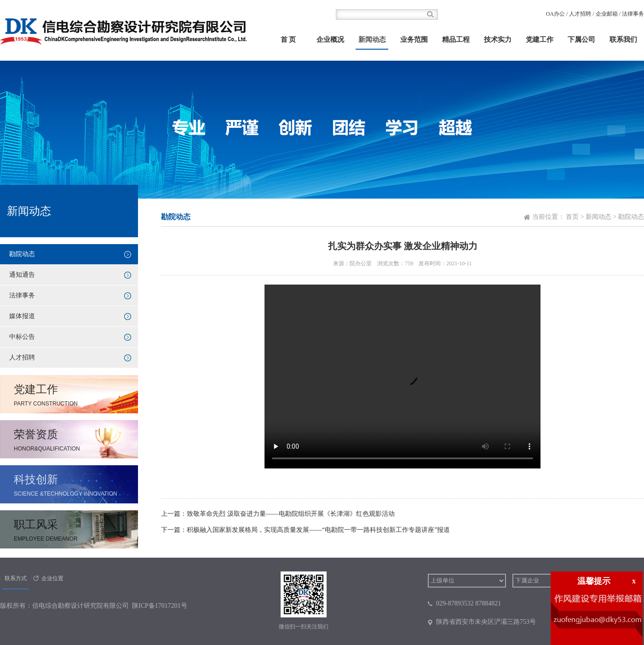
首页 (572, 217)
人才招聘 (580, 14)
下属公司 (581, 40)
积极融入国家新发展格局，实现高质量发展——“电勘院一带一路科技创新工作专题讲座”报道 (318, 530)
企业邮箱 (607, 14)
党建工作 (540, 40)
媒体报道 (22, 316)
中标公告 (22, 337)
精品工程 (456, 40)
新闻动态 (372, 40)
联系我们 (623, 40)
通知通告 (22, 275)
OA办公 (555, 14)
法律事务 (633, 14)
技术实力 (498, 40)
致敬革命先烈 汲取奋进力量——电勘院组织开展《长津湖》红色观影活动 (291, 514)
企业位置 (52, 578)
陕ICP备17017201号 (160, 606)
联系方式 (16, 578)
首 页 (288, 40)
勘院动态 (22, 254)
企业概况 (330, 40)
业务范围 (414, 40)
